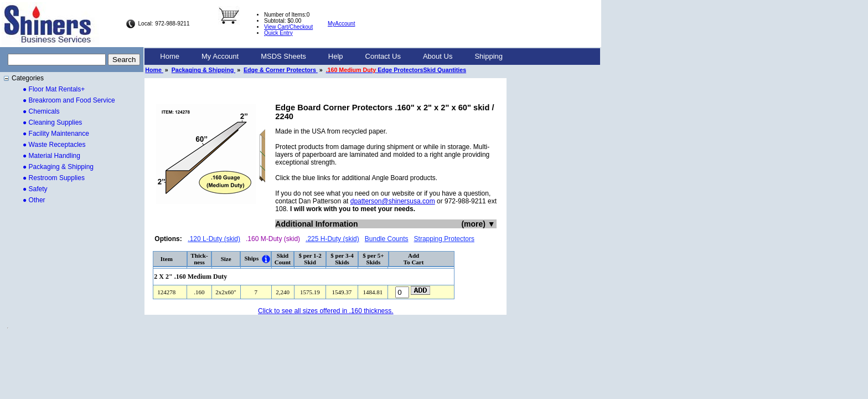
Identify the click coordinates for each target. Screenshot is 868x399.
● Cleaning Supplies (52, 122)
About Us (438, 56)
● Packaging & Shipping (58, 167)
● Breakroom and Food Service (69, 100)
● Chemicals (41, 111)
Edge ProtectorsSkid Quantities (396, 70)
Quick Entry (278, 33)
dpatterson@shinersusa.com (393, 201)
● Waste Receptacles (54, 145)
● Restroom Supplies (54, 178)
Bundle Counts (387, 239)
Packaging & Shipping (203, 70)
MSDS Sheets (283, 56)
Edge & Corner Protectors (281, 70)
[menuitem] (170, 57)
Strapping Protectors (444, 239)
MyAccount (341, 24)
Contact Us (383, 56)
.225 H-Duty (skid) (332, 239)
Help (336, 56)
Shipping (489, 56)
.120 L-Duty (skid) (214, 239)
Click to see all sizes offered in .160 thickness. (326, 311)
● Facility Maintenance (56, 134)
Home (170, 56)
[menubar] (331, 57)
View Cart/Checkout (288, 27)
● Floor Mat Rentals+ (54, 89)
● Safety (35, 189)
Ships (251, 258)
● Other (34, 200)
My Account (220, 56)
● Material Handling (51, 156)
